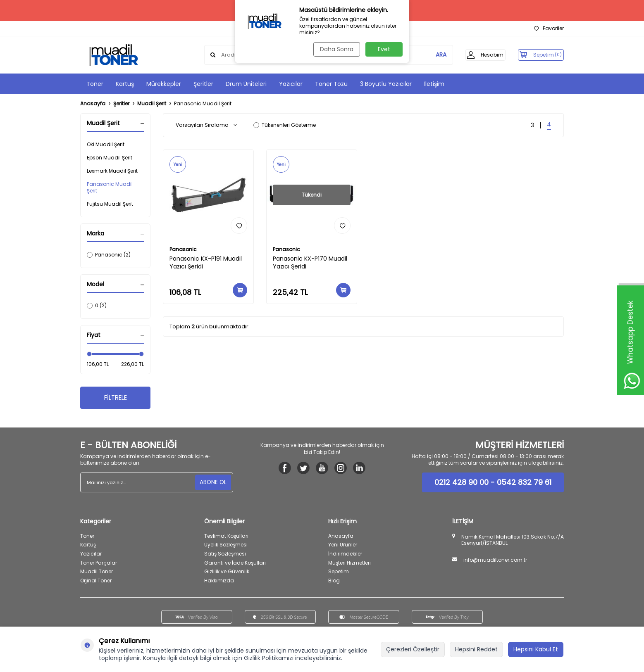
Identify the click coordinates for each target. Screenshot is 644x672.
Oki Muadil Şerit (106, 144)
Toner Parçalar (99, 564)
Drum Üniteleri (246, 84)
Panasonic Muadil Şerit (110, 187)
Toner (95, 84)
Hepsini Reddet (476, 649)
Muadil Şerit (152, 104)
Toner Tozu (331, 84)
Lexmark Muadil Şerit (112, 171)
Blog (334, 582)
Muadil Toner (97, 573)
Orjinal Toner (96, 582)
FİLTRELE (116, 398)
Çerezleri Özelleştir (413, 649)
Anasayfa (93, 104)
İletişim (434, 84)
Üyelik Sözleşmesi (226, 546)
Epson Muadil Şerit (110, 158)
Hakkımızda (219, 582)
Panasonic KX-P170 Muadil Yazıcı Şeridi (310, 263)
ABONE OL (213, 483)
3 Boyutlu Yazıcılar (386, 84)
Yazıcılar (291, 84)
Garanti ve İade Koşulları (235, 564)
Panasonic (183, 249)
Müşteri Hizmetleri (349, 564)
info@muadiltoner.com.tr (495, 561)
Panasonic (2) (109, 255)
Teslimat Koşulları (226, 537)
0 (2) (97, 305)
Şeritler (203, 84)
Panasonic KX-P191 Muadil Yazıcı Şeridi (206, 263)
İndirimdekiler (345, 555)
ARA (430, 55)
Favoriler (549, 28)
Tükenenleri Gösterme (285, 125)
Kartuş (125, 84)
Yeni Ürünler (343, 546)
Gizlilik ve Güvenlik (227, 573)
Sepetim (339, 573)
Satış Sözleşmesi (225, 555)
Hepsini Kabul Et (536, 649)
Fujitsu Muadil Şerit (110, 204)
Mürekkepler (164, 84)
